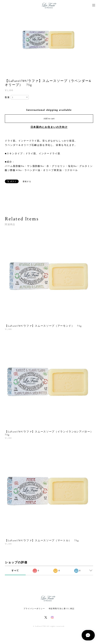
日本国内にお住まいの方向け (49, 127)
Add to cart (49, 119)
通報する (27, 181)
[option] (49, 40)
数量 (7, 97)
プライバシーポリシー (34, 609)
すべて (15, 571)
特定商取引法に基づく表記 (62, 609)
